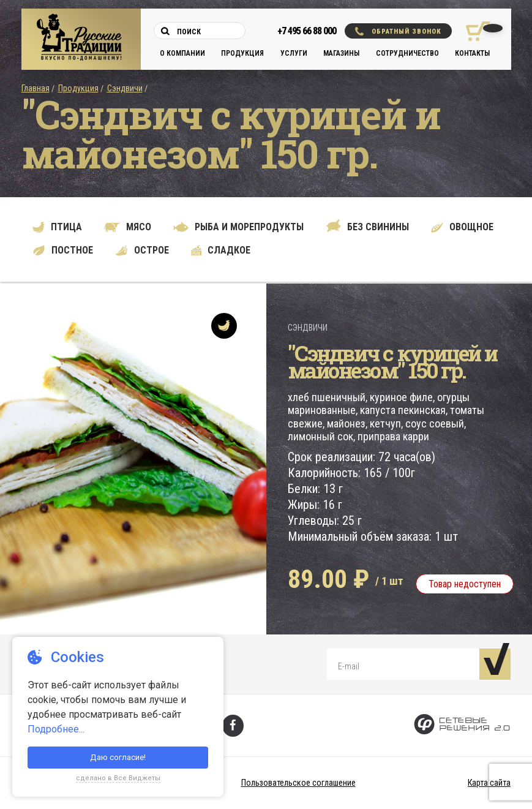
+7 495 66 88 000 (307, 31)
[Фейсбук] (233, 726)
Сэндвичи (125, 88)
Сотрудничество (407, 53)
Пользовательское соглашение (298, 783)
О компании (182, 53)
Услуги (294, 53)
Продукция (242, 53)
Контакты (472, 53)
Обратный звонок (398, 31)
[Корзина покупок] (474, 31)
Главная (36, 88)
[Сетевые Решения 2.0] (462, 725)
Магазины (341, 53)
